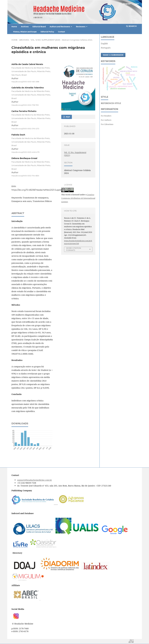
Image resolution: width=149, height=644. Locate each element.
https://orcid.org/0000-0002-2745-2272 (25, 129)
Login (136, 4)
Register (127, 4)
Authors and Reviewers (60, 27)
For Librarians (107, 124)
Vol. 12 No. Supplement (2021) (45, 40)
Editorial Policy (47, 32)
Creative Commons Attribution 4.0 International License (78, 198)
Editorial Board (39, 27)
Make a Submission (113, 55)
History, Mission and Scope (25, 32)
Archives (25, 27)
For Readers (106, 116)
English (104, 43)
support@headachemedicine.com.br (35, 480)
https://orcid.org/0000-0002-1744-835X (25, 176)
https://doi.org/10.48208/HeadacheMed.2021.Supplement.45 (41, 190)
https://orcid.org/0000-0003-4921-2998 (25, 82)
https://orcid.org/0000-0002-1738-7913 (25, 105)
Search (131, 26)
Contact (61, 32)
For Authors (106, 120)
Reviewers (81, 27)
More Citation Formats (74, 249)
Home (14, 27)
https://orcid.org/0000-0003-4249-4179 (25, 152)
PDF (68, 117)
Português (106, 48)
